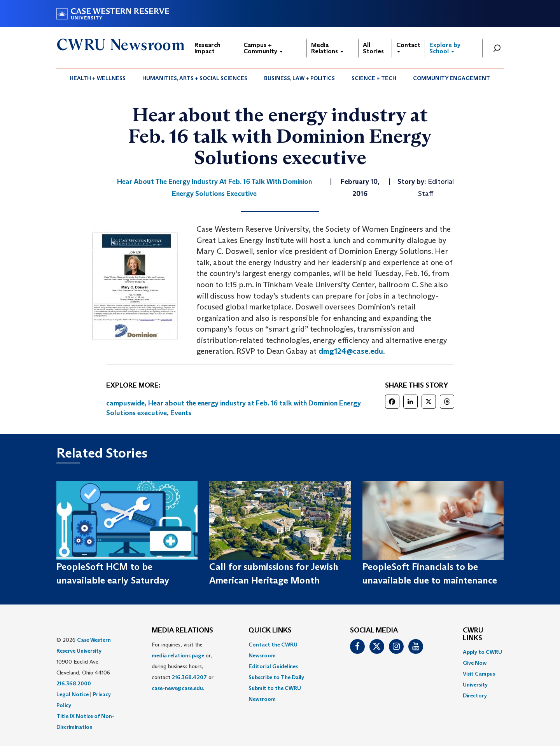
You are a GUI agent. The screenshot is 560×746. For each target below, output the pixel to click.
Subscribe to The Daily (276, 677)
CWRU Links (473, 634)
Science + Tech (374, 78)
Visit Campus (479, 674)
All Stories (373, 48)
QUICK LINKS (270, 631)
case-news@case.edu (177, 688)
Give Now (475, 663)
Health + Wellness (98, 78)
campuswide (125, 403)
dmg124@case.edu (351, 351)
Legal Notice (73, 694)
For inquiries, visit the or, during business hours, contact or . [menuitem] (183, 666)
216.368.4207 (189, 677)
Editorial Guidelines (273, 666)
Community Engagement (451, 78)
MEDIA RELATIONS (182, 631)
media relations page (178, 655)
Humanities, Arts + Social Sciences (195, 78)
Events (181, 413)
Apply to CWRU (482, 652)
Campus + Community (263, 48)
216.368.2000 (74, 683)
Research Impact (207, 48)
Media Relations (327, 48)
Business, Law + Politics (299, 78)
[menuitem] (98, 78)
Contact (408, 47)
